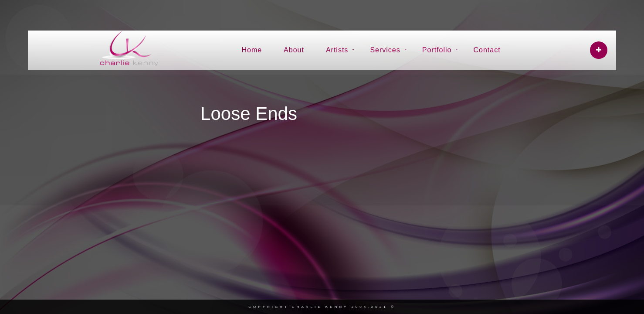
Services (385, 50)
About (294, 50)
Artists (337, 50)
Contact (487, 50)
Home (252, 50)
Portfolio (437, 50)
